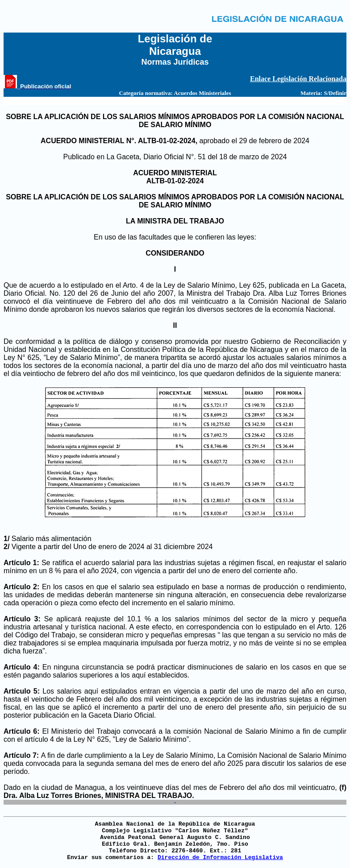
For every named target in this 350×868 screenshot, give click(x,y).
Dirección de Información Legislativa (220, 858)
